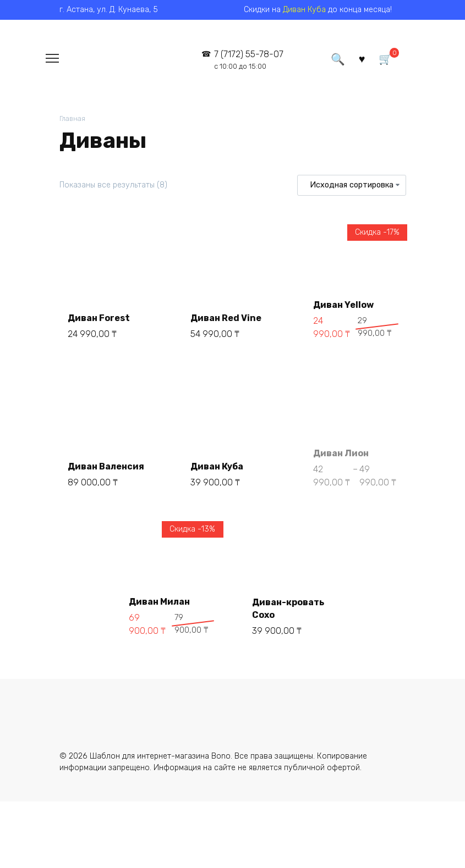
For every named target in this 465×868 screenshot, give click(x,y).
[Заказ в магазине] (351, 185)
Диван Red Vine (226, 318)
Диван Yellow (343, 305)
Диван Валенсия (106, 466)
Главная (72, 118)
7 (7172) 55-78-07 (249, 60)
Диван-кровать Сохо (288, 608)
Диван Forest (99, 318)
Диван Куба (304, 10)
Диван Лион (341, 453)
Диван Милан (159, 602)
